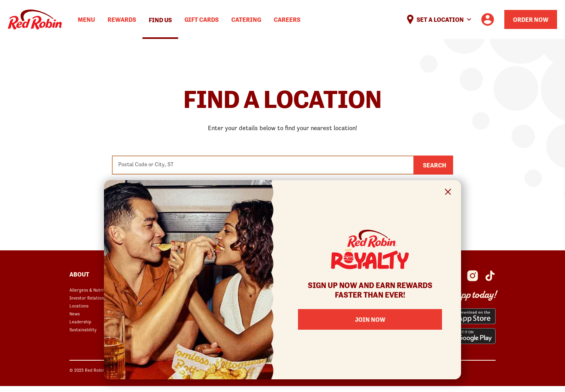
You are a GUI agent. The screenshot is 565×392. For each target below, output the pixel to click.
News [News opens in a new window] (75, 314)
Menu (86, 19)
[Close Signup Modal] (448, 193)
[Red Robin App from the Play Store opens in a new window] (468, 336)
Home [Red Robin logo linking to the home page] (35, 20)
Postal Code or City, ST (146, 164)
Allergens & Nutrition (90, 290)
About (79, 274)
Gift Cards (202, 19)
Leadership (80, 322)
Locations (79, 306)
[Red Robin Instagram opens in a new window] (473, 276)
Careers (287, 19)
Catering (246, 19)
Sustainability (83, 330)
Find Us (160, 20)
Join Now (370, 319)
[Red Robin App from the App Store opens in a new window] (468, 316)
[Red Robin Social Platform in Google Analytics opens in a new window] (490, 276)
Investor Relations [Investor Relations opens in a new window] (88, 298)
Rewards (122, 19)
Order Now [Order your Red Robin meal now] (531, 19)
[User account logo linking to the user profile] (488, 19)
